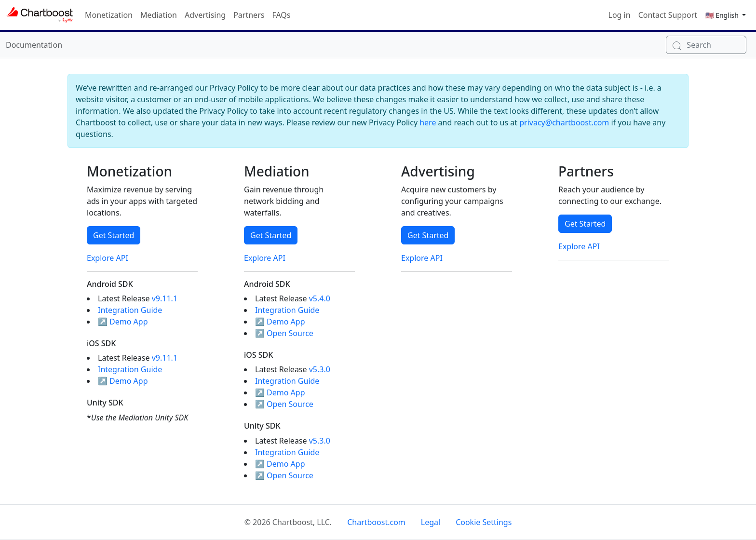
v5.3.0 (320, 369)
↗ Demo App (123, 322)
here (428, 122)
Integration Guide (130, 310)
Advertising (205, 15)
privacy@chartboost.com (564, 122)
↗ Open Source (284, 333)
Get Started (114, 235)
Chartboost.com (376, 522)
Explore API (108, 258)
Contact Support (668, 15)
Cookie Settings (484, 522)
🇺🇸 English (723, 15)
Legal (431, 522)
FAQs (281, 15)
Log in (620, 15)
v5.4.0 (320, 298)
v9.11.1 (165, 298)
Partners (249, 15)
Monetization (109, 15)
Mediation (159, 15)
